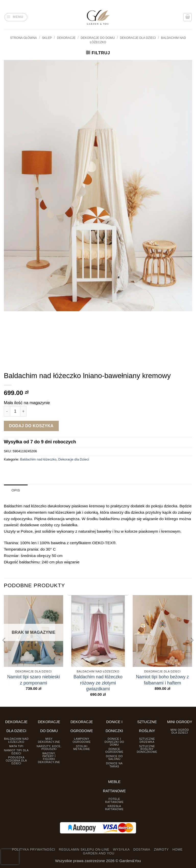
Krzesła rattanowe (114, 807)
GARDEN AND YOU (99, 853)
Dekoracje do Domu (98, 38)
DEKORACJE (66, 38)
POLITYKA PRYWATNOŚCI (34, 850)
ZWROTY (161, 850)
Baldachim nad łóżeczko (38, 459)
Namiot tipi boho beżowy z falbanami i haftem (163, 680)
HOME (178, 850)
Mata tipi (16, 746)
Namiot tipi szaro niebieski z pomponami (34, 680)
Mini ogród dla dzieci (180, 731)
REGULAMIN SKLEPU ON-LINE (84, 850)
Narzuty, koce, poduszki (49, 747)
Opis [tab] (16, 490)
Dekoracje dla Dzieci (138, 38)
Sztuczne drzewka (147, 740)
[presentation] (10, 857)
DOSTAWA (142, 850)
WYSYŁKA (121, 850)
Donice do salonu (114, 758)
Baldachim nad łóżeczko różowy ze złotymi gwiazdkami (98, 683)
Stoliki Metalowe (82, 747)
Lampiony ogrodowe (82, 740)
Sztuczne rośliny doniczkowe (147, 749)
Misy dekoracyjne (49, 740)
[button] (16, 17)
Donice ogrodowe (114, 750)
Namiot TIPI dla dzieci (16, 752)
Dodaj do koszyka (31, 426)
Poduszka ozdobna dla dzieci (16, 760)
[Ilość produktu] (15, 411)
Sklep (47, 38)
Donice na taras (114, 765)
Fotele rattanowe (114, 800)
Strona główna (23, 38)
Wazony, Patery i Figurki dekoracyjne (49, 757)
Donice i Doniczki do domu (114, 742)
